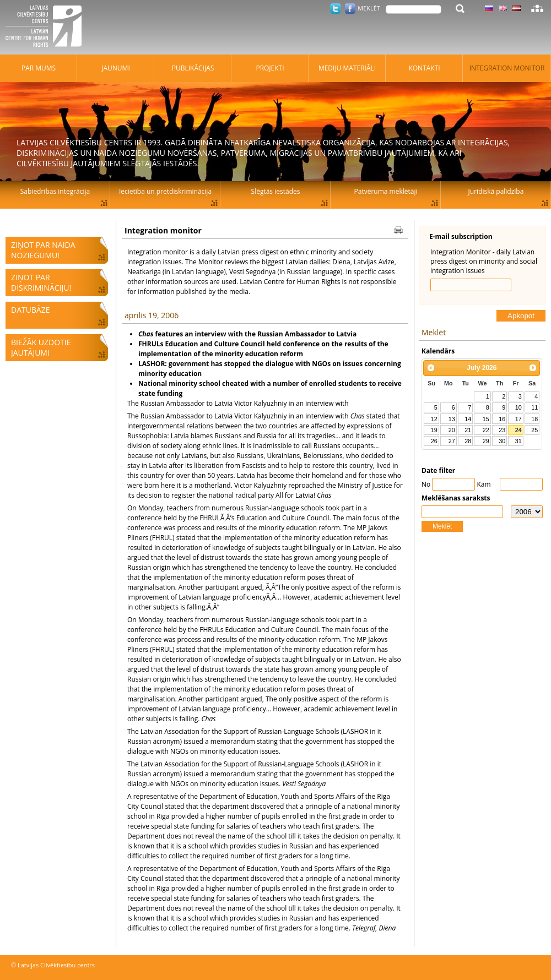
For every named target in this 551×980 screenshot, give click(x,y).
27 (452, 441)
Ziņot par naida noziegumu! (43, 250)
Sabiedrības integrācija (55, 191)
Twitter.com (335, 9)
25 (534, 430)
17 (518, 419)
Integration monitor (507, 68)
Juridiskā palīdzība (496, 191)
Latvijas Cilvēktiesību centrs (47, 28)
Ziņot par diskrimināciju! (41, 282)
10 (518, 407)
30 (502, 441)
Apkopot (521, 316)
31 (518, 441)
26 (434, 441)
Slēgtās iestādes (276, 191)
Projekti (270, 68)
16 (502, 419)
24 (518, 430)
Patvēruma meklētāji (386, 191)
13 (452, 419)
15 (486, 419)
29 (486, 441)
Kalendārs (438, 351)
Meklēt (442, 526)
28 (468, 441)
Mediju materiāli (347, 68)
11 (534, 407)
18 (534, 419)
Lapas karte (537, 8)
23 (502, 430)
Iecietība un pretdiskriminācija (165, 191)
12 (434, 419)
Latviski (517, 8)
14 (468, 419)
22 (486, 430)
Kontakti (424, 68)
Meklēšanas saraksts (456, 498)
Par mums (39, 68)
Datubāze (31, 310)
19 (434, 430)
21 (468, 430)
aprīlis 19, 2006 (152, 315)
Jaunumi (116, 68)
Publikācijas (193, 68)
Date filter (438, 470)
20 (452, 430)
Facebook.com (350, 9)
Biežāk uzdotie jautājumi (41, 347)
